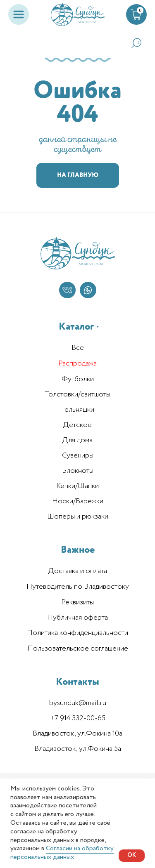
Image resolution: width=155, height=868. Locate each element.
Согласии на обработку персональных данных (62, 853)
